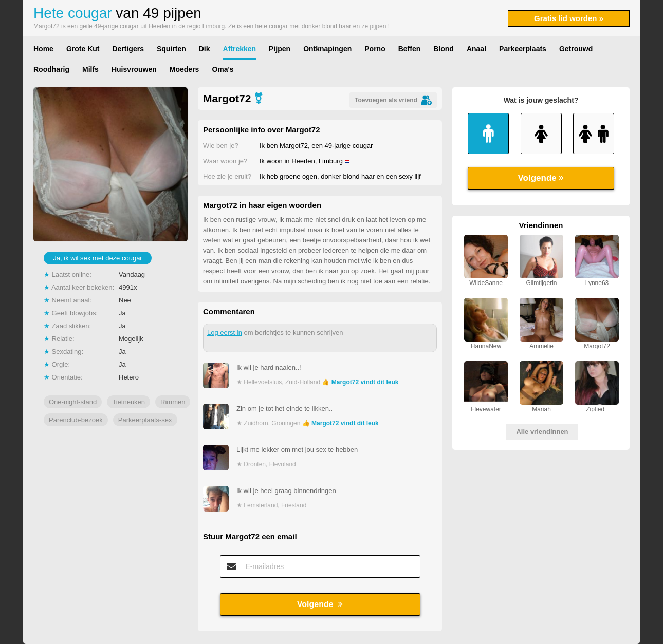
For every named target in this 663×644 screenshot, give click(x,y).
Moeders (185, 69)
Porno (375, 49)
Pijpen (280, 49)
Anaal (476, 49)
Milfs (90, 69)
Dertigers (128, 49)
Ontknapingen (327, 49)
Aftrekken (240, 49)
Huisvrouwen (134, 69)
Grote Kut (83, 49)
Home (43, 49)
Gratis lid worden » (569, 18)
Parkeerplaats (523, 49)
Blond (444, 49)
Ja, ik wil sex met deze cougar (97, 258)
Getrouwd (576, 49)
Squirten (171, 49)
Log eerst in (225, 333)
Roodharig (51, 69)
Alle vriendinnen (542, 432)
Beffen (410, 49)
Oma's (223, 69)
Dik (205, 49)
